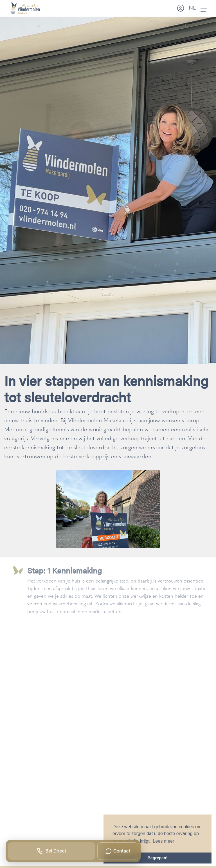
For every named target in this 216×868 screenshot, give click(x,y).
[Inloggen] (180, 8)
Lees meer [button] (164, 841)
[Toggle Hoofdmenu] (204, 8)
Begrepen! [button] (157, 858)
